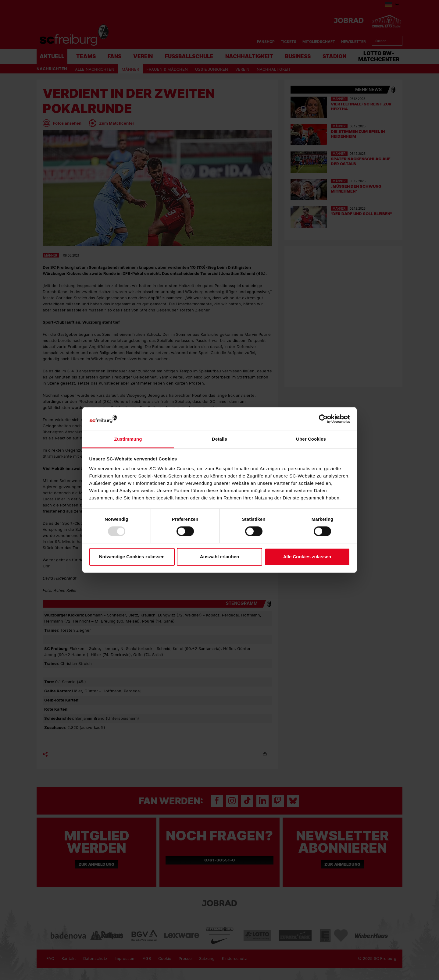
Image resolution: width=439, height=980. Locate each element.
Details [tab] (220, 439)
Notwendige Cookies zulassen (132, 557)
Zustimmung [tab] (128, 439)
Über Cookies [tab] (311, 439)
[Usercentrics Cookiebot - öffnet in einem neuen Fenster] (323, 419)
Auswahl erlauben (220, 557)
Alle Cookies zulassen (307, 557)
